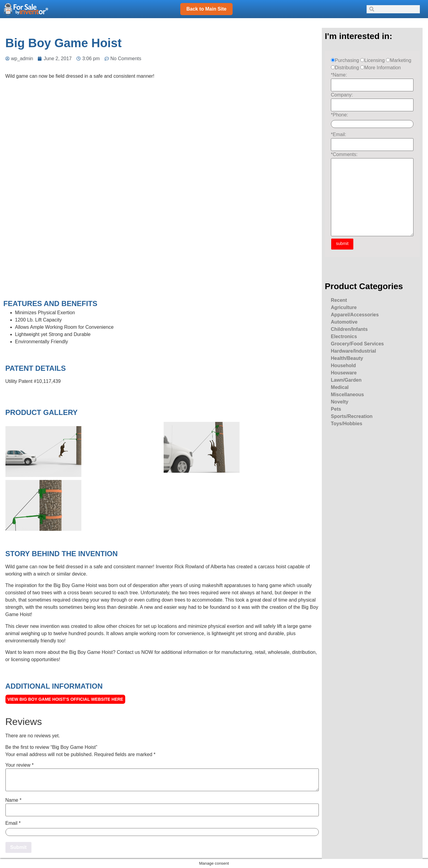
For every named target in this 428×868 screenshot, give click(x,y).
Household (343, 365)
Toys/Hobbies (347, 424)
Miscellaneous (347, 395)
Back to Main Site (206, 9)
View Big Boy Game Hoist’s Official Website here (65, 699)
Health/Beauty (347, 358)
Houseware (344, 373)
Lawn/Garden (346, 380)
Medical (340, 387)
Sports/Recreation (352, 416)
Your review (20, 765)
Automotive (344, 322)
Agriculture (344, 307)
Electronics (344, 336)
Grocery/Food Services (357, 344)
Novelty (340, 402)
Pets (336, 409)
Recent (339, 300)
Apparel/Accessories (355, 315)
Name (13, 800)
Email (13, 823)
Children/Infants (349, 329)
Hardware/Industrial (353, 351)
